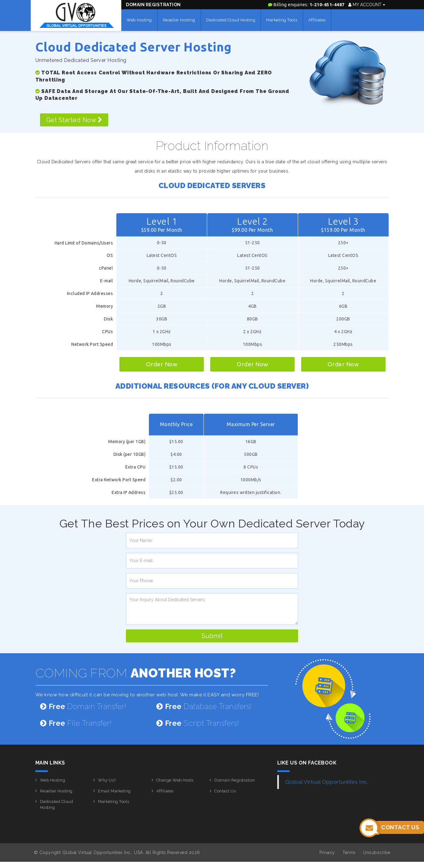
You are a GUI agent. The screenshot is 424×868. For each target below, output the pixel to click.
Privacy (327, 853)
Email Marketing (114, 791)
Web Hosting (139, 20)
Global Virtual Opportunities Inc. (327, 782)
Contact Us (225, 791)
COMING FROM (136, 673)
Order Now (162, 364)
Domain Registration (153, 5)
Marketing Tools (282, 20)
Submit (212, 636)
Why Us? (107, 780)
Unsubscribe (377, 853)
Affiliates (317, 20)
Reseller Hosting (179, 20)
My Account (367, 5)
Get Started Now (74, 120)
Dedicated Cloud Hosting (231, 20)
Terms (349, 853)
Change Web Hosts (175, 780)
